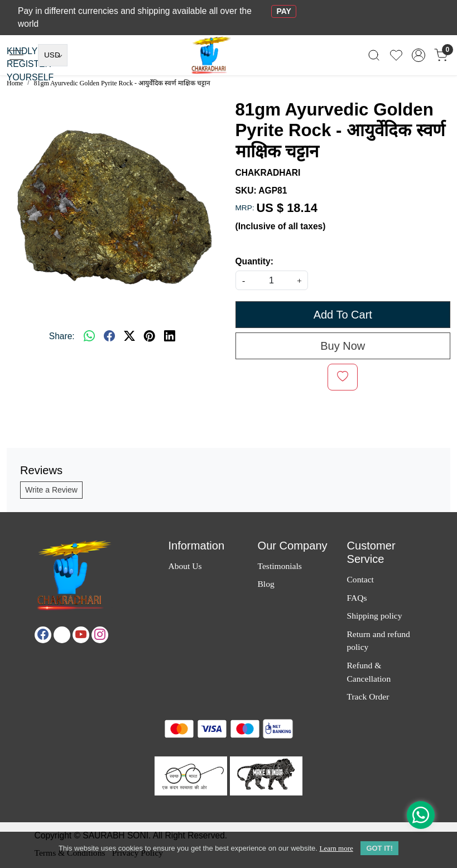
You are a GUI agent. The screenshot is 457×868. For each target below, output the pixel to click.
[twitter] (129, 336)
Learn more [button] (336, 851)
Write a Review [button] (51, 490)
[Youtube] (81, 635)
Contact (360, 579)
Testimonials (279, 566)
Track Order (368, 696)
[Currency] (53, 55)
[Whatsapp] (89, 336)
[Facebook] (43, 635)
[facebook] (109, 336)
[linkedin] (170, 336)
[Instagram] (100, 635)
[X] (62, 635)
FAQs (357, 598)
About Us (185, 566)
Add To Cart (343, 315)
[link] (374, 55)
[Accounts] (418, 55)
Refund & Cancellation (369, 672)
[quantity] (272, 280)
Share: (62, 336)
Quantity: (254, 261)
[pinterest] (150, 336)
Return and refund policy (378, 640)
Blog (266, 584)
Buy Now (343, 346)
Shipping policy (374, 616)
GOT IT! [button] (379, 851)
